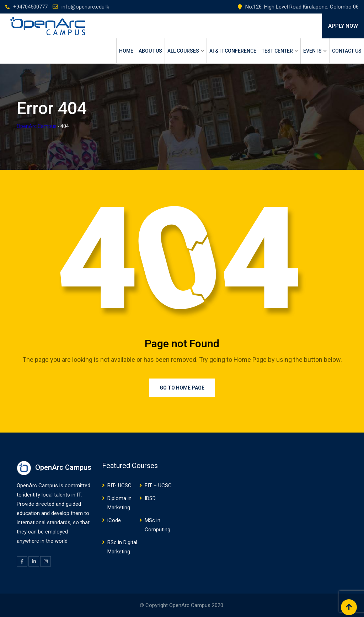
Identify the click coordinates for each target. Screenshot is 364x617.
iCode (114, 520)
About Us (150, 51)
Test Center (277, 51)
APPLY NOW (343, 26)
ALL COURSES (183, 51)
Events (312, 51)
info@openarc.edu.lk (85, 7)
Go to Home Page (182, 388)
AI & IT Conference (233, 51)
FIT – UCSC (158, 485)
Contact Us (347, 51)
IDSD (150, 498)
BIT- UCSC (119, 485)
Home (126, 51)
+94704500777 (30, 7)
